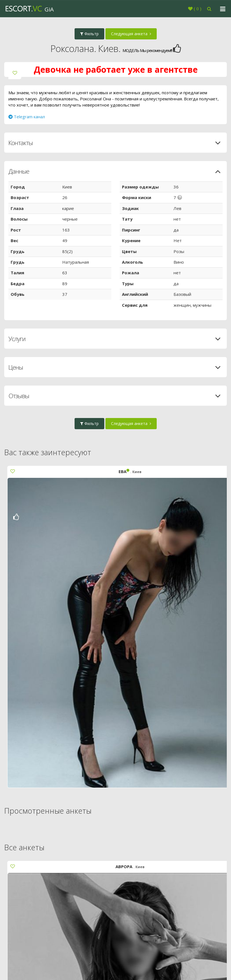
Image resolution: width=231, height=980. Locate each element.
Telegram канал (27, 117)
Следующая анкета (131, 34)
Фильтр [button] (89, 34)
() (197, 9)
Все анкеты (24, 847)
